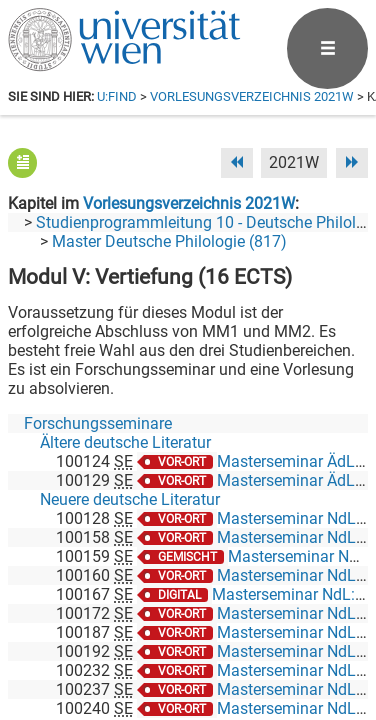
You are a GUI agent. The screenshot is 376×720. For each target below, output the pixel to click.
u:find (117, 96)
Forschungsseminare (98, 423)
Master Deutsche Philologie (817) (169, 241)
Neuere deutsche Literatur (130, 499)
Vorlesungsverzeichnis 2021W (252, 96)
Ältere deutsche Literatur (125, 442)
